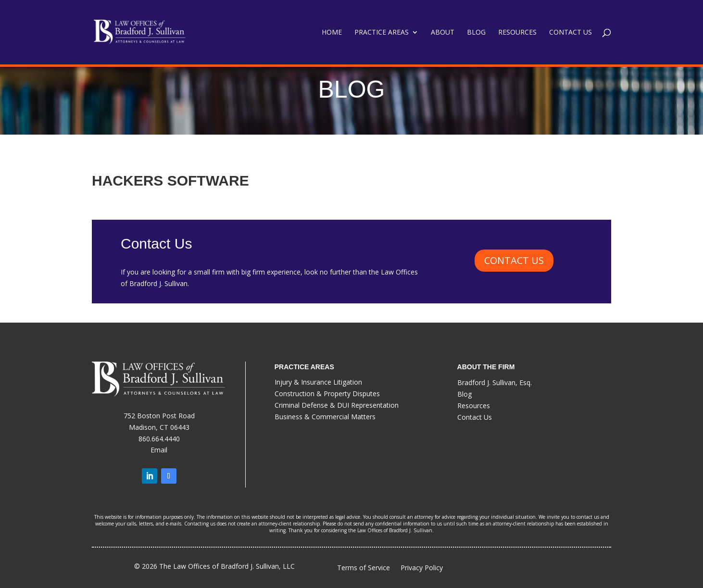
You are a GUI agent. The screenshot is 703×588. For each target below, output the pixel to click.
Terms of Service (364, 568)
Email (159, 450)
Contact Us (571, 33)
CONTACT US (514, 260)
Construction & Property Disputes (327, 394)
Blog (476, 33)
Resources (517, 33)
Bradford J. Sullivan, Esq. (495, 382)
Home (332, 33)
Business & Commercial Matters (325, 417)
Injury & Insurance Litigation (318, 382)
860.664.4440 (159, 439)
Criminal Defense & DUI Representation (337, 405)
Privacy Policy (422, 568)
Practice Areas (382, 33)
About (443, 33)
